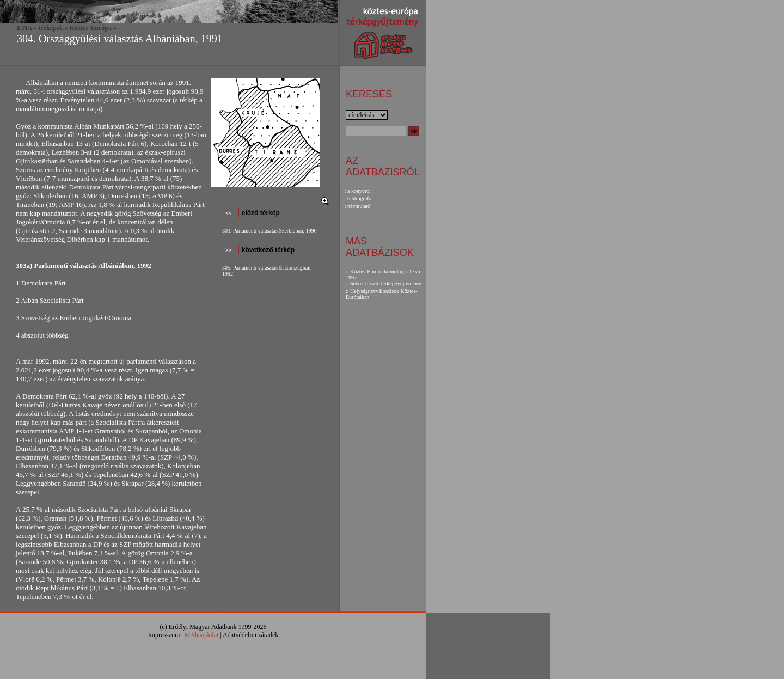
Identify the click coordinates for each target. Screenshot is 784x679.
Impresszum (164, 635)
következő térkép (267, 250)
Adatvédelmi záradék (250, 635)
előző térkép (259, 213)
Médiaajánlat (202, 635)
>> (229, 250)
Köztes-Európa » (93, 28)
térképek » (53, 28)
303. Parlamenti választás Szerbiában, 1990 (269, 231)
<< (229, 213)
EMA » (27, 28)
